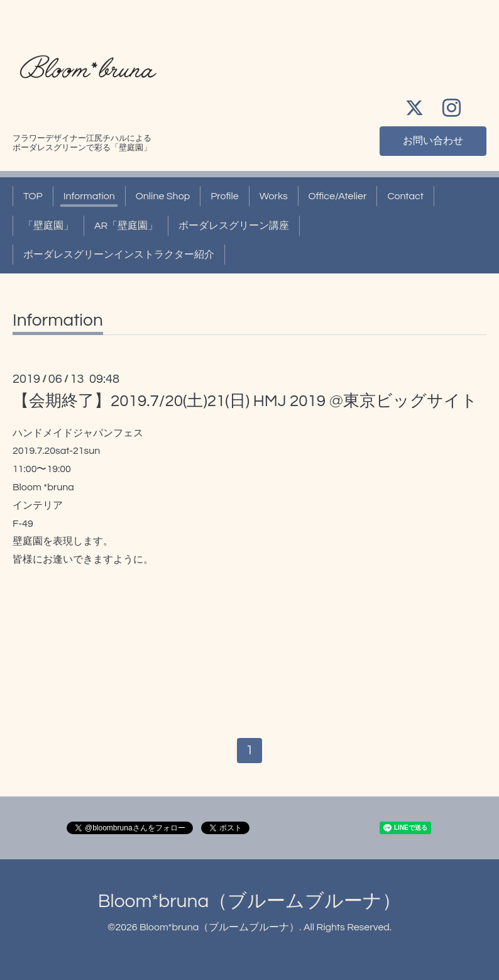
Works (274, 196)
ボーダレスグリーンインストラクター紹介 (119, 255)
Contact (405, 196)
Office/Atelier (338, 196)
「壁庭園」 (48, 226)
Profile (225, 196)
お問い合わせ (433, 141)
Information (89, 196)
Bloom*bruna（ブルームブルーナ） (250, 901)
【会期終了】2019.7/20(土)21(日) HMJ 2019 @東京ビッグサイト (245, 401)
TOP (33, 196)
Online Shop (163, 196)
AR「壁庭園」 (126, 226)
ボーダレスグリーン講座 (234, 226)
